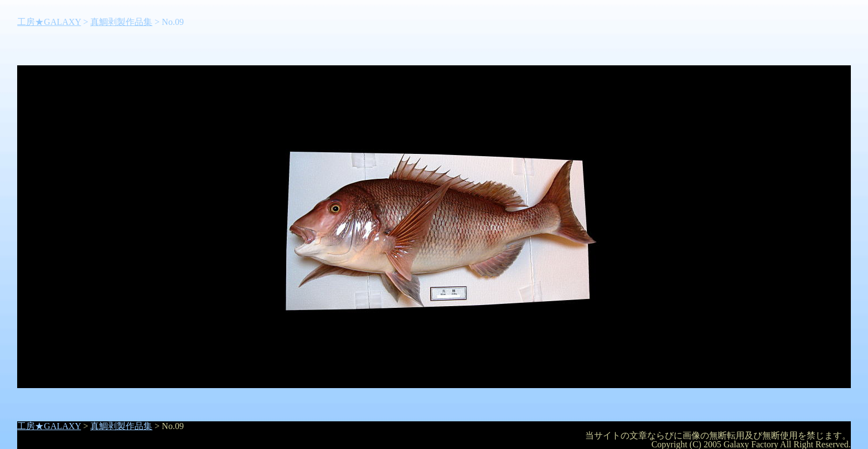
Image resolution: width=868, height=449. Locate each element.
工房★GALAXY (49, 22)
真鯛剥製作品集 (121, 22)
